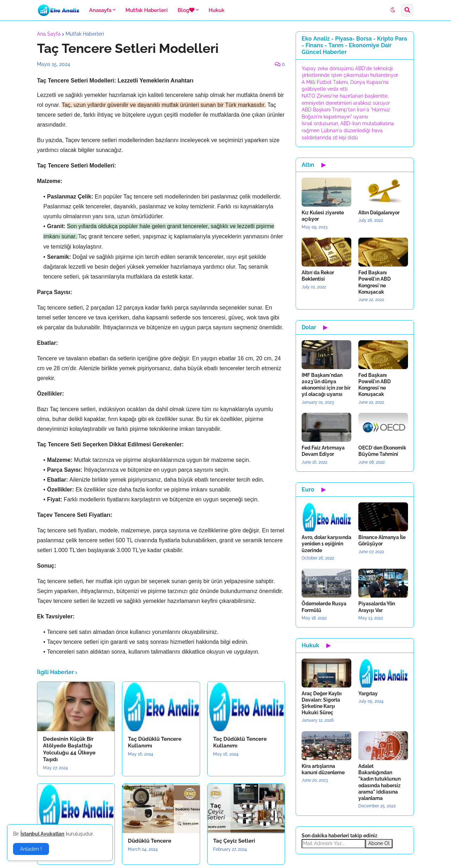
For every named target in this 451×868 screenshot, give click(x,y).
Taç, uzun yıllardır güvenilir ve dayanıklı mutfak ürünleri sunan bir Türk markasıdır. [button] (164, 105)
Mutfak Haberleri (85, 34)
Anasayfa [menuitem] (100, 10)
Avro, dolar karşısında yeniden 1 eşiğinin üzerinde (326, 544)
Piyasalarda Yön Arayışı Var (377, 607)
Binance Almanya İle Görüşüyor (382, 540)
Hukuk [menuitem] (217, 10)
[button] (393, 10)
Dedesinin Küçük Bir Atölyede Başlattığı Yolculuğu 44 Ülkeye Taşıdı (69, 749)
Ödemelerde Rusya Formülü (324, 607)
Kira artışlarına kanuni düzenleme (323, 769)
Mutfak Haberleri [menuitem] (147, 10)
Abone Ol (379, 843)
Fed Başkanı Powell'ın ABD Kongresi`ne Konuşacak (375, 282)
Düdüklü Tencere (150, 841)
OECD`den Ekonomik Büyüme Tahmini (382, 451)
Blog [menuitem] (186, 10)
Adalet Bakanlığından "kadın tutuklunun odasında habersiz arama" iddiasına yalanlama (379, 782)
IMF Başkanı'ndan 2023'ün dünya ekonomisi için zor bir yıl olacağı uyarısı (326, 385)
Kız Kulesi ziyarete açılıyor (323, 216)
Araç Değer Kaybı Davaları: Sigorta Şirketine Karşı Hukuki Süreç (322, 703)
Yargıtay (368, 693)
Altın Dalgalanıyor (379, 213)
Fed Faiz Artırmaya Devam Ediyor (323, 451)
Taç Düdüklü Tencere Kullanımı (155, 742)
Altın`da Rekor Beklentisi (318, 276)
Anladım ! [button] (31, 849)
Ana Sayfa (49, 34)
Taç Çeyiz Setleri (234, 841)
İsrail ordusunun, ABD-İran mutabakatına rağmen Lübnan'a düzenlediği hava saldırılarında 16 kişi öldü (348, 130)
